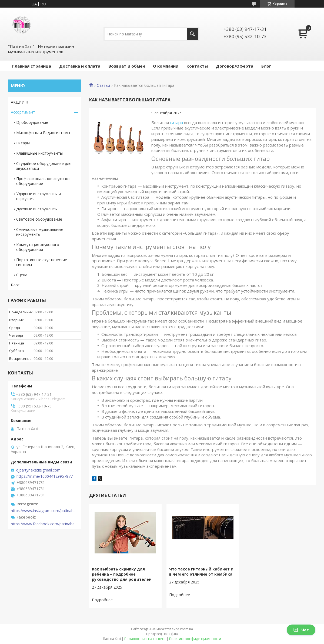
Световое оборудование (39, 219)
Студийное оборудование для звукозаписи (44, 166)
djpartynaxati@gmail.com (38, 470)
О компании (166, 66)
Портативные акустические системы (42, 262)
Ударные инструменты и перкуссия (39, 196)
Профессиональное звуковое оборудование (43, 181)
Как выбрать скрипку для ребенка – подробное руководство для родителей (122, 574)
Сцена (22, 275)
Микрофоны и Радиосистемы (43, 133)
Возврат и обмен (127, 66)
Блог (266, 66)
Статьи (103, 85)
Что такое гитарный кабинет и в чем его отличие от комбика (201, 572)
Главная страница (32, 66)
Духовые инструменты (37, 209)
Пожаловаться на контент (145, 639)
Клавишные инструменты (39, 153)
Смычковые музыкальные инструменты (40, 232)
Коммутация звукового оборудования (38, 247)
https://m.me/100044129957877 (45, 476)
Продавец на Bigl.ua (162, 634)
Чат (301, 630)
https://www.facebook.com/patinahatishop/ (45, 524)
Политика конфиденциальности (195, 639)
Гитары (23, 143)
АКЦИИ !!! (19, 102)
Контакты (197, 66)
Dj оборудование (32, 122)
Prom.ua (186, 629)
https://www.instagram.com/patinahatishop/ (45, 511)
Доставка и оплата (80, 66)
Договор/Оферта (235, 66)
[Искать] (193, 34)
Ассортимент (23, 112)
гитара (176, 122)
